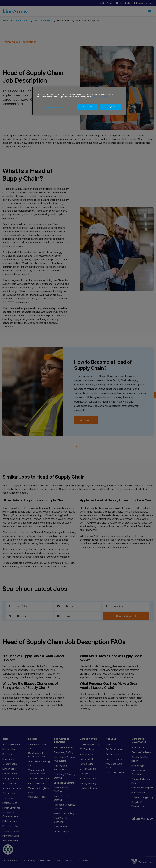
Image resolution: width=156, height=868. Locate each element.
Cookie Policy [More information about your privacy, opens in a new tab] (100, 97)
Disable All (88, 107)
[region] (79, 101)
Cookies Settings (54, 107)
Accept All (110, 107)
